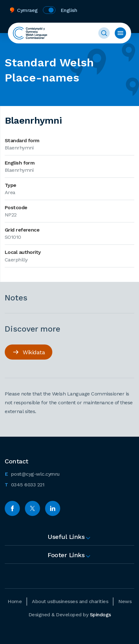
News (125, 601)
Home (15, 601)
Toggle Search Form (104, 33)
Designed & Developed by (70, 615)
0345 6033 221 (24, 484)
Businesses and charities (80, 601)
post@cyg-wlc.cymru (32, 473)
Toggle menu (120, 33)
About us (42, 601)
